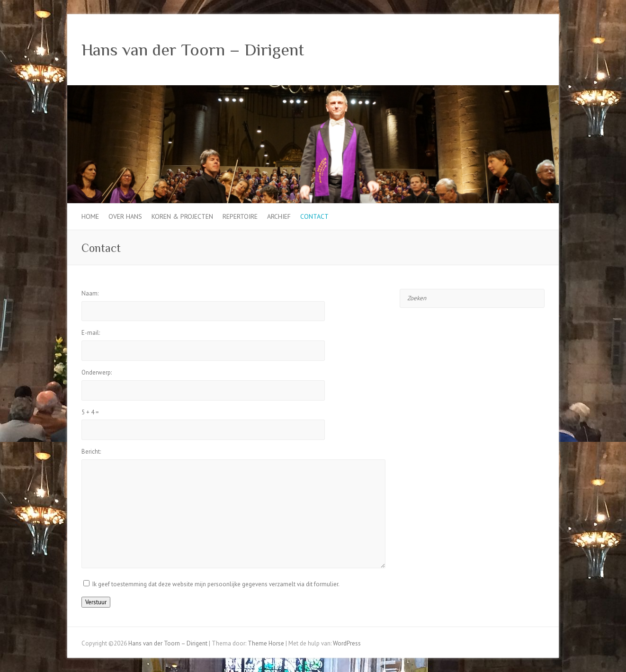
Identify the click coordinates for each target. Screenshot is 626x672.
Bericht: (91, 452)
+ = (90, 412)
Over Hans (125, 216)
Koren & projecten (182, 216)
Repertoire (240, 216)
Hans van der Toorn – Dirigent (193, 50)
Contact (314, 216)
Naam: (90, 293)
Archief (279, 216)
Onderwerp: (97, 372)
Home (90, 216)
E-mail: (91, 333)
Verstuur (96, 602)
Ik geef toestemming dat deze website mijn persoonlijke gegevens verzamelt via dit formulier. (216, 584)
